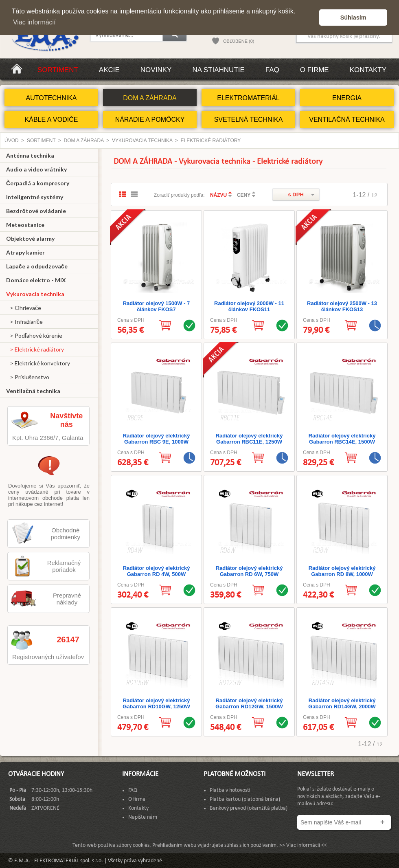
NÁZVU (218, 195)
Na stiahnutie (218, 70)
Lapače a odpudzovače (37, 266)
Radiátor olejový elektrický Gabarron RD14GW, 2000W (342, 703)
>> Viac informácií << (303, 845)
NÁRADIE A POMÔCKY (150, 120)
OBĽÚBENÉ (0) (239, 41)
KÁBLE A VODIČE (52, 120)
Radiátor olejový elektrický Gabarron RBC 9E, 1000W (157, 439)
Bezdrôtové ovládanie (36, 211)
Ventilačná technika (33, 391)
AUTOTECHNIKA (51, 98)
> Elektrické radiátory (35, 349)
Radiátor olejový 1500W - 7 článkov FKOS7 (157, 306)
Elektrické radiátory (211, 141)
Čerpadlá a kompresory (38, 183)
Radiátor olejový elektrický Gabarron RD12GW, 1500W (249, 703)
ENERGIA (347, 98)
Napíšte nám (143, 817)
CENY (244, 195)
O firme (315, 70)
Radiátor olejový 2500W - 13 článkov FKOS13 (342, 306)
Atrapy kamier (25, 252)
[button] (311, 18)
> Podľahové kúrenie (34, 335)
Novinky (156, 70)
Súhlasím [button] (353, 18)
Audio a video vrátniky (36, 169)
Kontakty (368, 70)
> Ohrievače (24, 308)
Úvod (12, 141)
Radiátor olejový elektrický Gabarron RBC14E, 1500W (342, 439)
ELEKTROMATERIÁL (248, 98)
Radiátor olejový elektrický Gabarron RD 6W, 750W (249, 571)
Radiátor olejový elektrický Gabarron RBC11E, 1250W (249, 439)
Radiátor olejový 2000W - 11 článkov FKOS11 (249, 306)
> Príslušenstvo (28, 377)
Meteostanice (25, 225)
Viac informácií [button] (34, 22)
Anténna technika (30, 155)
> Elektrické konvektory (38, 363)
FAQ (272, 70)
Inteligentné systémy (35, 197)
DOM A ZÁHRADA (150, 98)
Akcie (109, 70)
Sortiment (58, 70)
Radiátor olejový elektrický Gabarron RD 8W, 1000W (342, 571)
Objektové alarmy (30, 238)
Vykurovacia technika (142, 141)
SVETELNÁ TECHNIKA (249, 120)
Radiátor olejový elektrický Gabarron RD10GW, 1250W (156, 703)
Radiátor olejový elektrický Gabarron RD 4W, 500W (157, 571)
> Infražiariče (24, 322)
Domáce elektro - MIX (36, 280)
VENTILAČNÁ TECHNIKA (347, 120)
